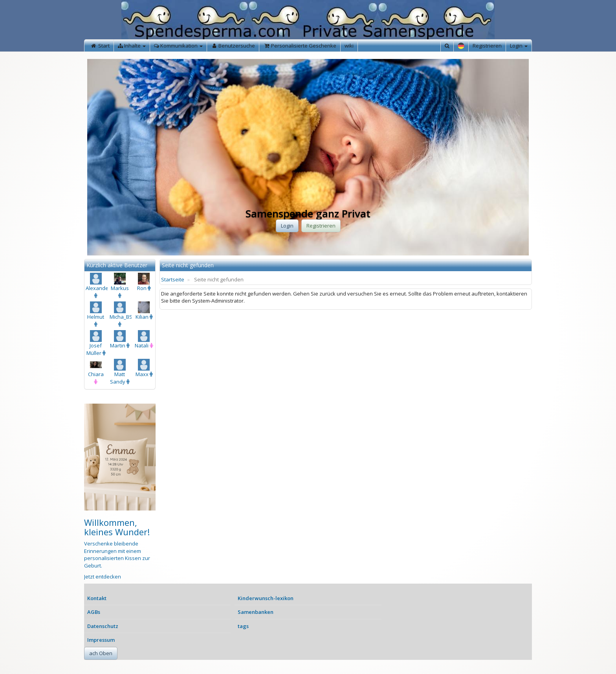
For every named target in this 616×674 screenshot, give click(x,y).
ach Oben (101, 653)
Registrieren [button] (321, 226)
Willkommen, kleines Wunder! (117, 527)
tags (243, 626)
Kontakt (97, 598)
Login (519, 46)
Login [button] (287, 226)
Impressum (101, 640)
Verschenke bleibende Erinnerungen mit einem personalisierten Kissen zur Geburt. (117, 555)
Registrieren (487, 46)
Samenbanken (256, 612)
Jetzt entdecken (103, 577)
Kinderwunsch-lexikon (266, 598)
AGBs (94, 612)
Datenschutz (103, 626)
